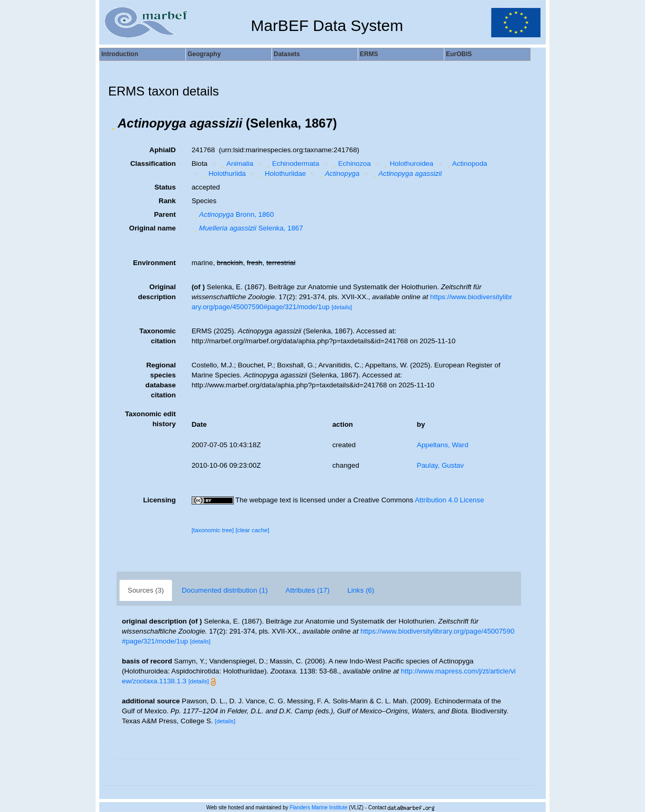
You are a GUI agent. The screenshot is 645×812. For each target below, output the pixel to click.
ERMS (369, 54)
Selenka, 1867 (247, 228)
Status (165, 187)
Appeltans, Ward (443, 445)
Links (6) (361, 590)
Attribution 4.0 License (450, 500)
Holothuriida (223, 173)
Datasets (287, 54)
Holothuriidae (282, 173)
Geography (204, 54)
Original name (153, 228)
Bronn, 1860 (233, 214)
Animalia (236, 164)
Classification (153, 164)
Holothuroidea (407, 164)
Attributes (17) (308, 590)
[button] (113, 123)
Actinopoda (466, 164)
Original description (157, 292)
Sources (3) (146, 590)
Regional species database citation (161, 380)
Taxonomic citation (157, 336)
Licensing (159, 500)
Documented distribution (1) (225, 590)
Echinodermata (292, 164)
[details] (342, 307)
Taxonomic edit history (150, 419)
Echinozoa (351, 164)
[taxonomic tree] (213, 530)
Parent (165, 214)
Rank (167, 201)
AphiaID (162, 150)
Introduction (120, 54)
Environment (154, 263)
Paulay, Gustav (440, 465)
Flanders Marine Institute (319, 808)
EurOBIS (459, 54)
